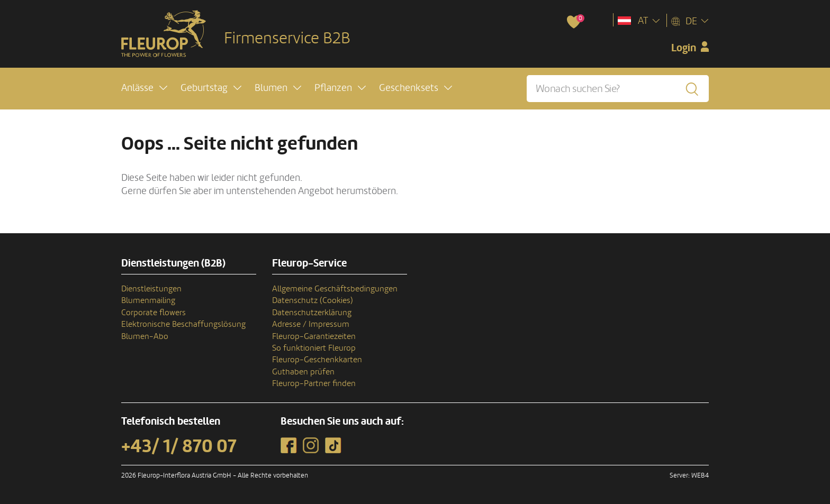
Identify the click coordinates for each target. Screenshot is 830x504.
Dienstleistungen (151, 289)
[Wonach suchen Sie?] (618, 89)
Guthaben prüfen (303, 372)
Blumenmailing (148, 300)
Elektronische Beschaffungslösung (183, 324)
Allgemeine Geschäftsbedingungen (335, 289)
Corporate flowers (154, 313)
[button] (144, 88)
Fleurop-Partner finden (314, 383)
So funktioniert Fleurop (314, 348)
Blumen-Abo (145, 336)
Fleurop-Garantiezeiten (314, 336)
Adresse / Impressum (311, 324)
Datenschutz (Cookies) (313, 300)
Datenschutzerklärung (312, 313)
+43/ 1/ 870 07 (179, 446)
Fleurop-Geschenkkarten (317, 360)
